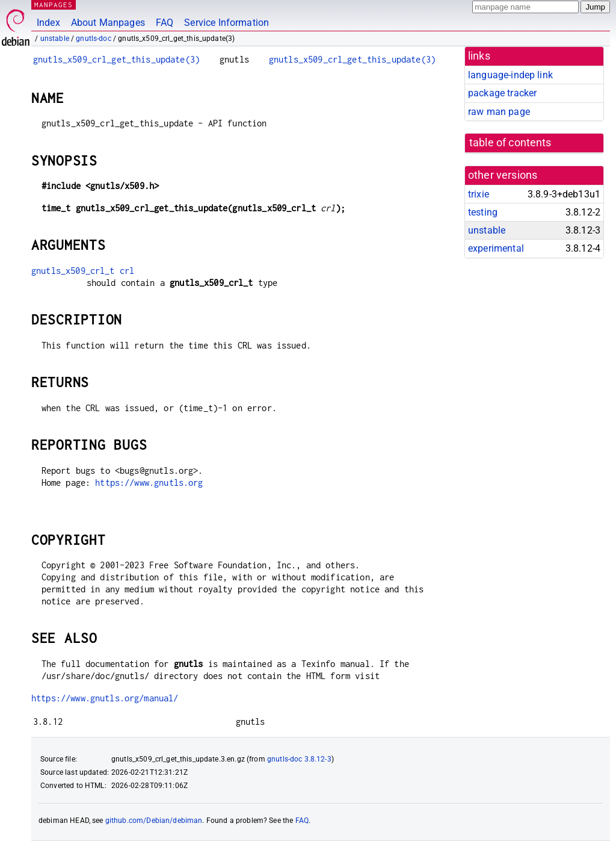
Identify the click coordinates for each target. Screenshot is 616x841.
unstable (55, 39)
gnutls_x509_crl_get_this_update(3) (116, 59)
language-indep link (510, 75)
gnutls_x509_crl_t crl (83, 271)
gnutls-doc (94, 39)
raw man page (499, 112)
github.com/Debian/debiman (154, 821)
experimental (496, 248)
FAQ (165, 23)
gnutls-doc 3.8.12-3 (299, 759)
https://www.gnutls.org (149, 483)
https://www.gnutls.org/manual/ (105, 698)
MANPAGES (54, 5)
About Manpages (108, 23)
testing (483, 212)
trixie (479, 194)
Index (48, 23)
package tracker (502, 93)
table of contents (510, 143)
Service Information (226, 23)
